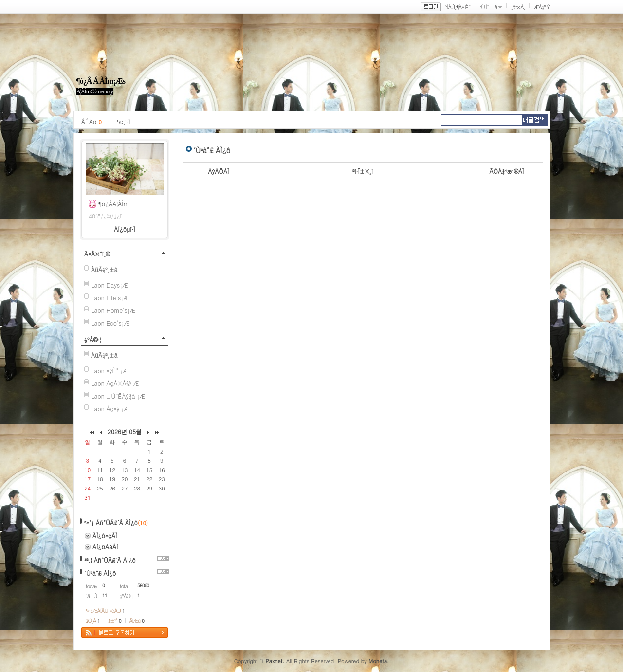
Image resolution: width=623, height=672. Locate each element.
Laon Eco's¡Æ (110, 323)
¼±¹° (115, 621)
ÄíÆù (137, 621)
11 (105, 595)
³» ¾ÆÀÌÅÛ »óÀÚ (105, 610)
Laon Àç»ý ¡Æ (110, 409)
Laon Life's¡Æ (110, 298)
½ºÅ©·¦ (93, 339)
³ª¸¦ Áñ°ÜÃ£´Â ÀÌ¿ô (110, 560)
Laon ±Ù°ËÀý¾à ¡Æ (118, 396)
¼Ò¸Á (93, 621)
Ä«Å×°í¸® (97, 254)
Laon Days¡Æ (109, 285)
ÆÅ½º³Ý (542, 7)
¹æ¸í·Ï (123, 121)
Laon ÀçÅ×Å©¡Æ (115, 383)
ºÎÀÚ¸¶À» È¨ (458, 7)
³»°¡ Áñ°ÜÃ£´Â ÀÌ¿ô (111, 522)
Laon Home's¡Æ (113, 310)
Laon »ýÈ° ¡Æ (110, 371)
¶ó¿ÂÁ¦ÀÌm (114, 204)
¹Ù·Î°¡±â (488, 7)
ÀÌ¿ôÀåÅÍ (105, 547)
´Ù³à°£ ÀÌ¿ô (100, 573)
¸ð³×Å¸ (518, 7)
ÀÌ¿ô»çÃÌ (105, 536)
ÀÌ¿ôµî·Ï (125, 229)
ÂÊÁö (92, 121)
